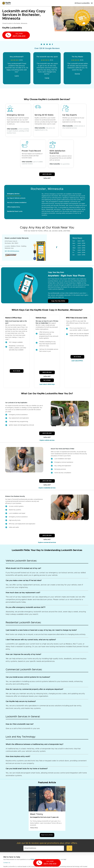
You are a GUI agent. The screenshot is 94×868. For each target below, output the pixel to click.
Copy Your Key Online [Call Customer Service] (58, 301)
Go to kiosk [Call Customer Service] (17, 371)
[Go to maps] (58, 248)
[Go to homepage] (7, 3)
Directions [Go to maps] (16, 251)
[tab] (13, 194)
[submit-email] (69, 848)
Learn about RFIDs (77, 361)
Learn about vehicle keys (47, 384)
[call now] (16, 35)
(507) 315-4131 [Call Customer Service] (47, 174)
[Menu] (92, 3)
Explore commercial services (47, 543)
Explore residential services (47, 488)
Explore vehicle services (47, 440)
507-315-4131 (9, 251)
